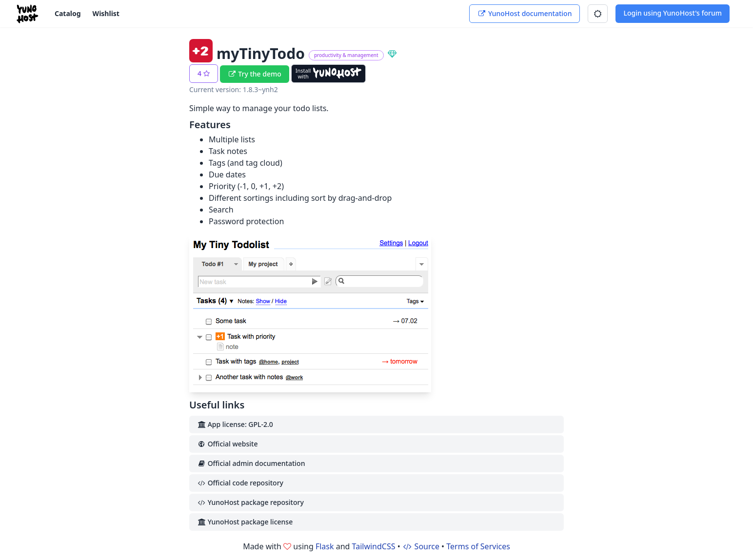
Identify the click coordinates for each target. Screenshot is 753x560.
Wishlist (106, 13)
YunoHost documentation (525, 13)
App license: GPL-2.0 (235, 424)
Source (421, 546)
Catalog (68, 13)
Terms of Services (478, 546)
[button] (598, 14)
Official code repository (240, 483)
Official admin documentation (251, 463)
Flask (325, 546)
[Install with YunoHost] (329, 74)
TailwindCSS (374, 546)
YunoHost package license (245, 522)
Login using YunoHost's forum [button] (673, 13)
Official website (227, 444)
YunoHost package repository (250, 502)
